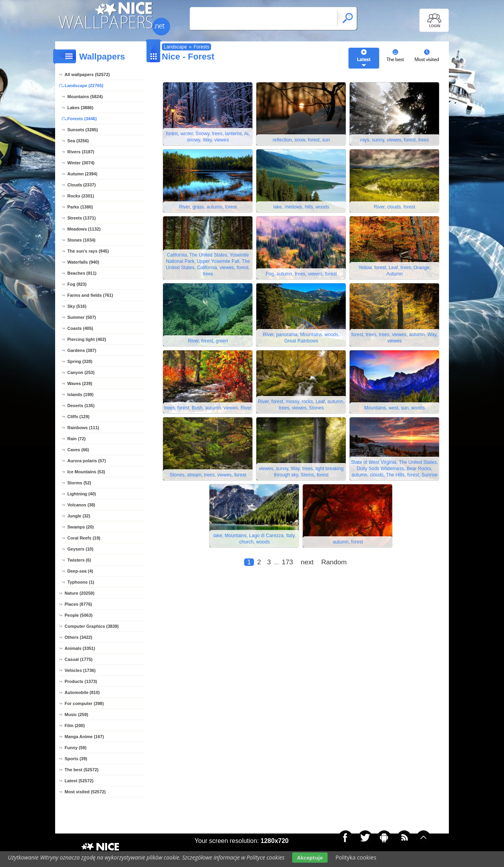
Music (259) (76, 714)
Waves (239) (80, 383)
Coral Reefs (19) (84, 538)
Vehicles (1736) (80, 670)
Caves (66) (78, 450)
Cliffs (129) (78, 417)
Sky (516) (77, 306)
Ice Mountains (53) (86, 472)
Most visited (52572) (85, 792)
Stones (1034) (82, 240)
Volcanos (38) (81, 505)
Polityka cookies (356, 857)
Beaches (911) (82, 273)
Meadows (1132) (84, 229)
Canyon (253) (81, 372)
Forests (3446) (82, 119)
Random (334, 562)
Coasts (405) (80, 328)
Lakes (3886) (80, 108)
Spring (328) (80, 361)
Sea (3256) (78, 141)
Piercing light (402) (87, 339)
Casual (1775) (79, 659)
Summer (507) (82, 317)
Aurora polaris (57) (87, 461)
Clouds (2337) (82, 185)
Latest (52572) (79, 781)
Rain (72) (76, 439)
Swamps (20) (81, 527)
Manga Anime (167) (84, 737)
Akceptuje (310, 858)
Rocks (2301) (81, 196)
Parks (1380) (80, 207)
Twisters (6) (79, 560)
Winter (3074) (81, 163)
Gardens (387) (82, 350)
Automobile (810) (82, 692)
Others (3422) (78, 637)
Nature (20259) (80, 593)
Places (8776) (78, 604)
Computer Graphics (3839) (92, 626)
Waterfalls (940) (83, 262)
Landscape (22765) (84, 86)
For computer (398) (84, 703)
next (307, 562)
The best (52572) (82, 770)
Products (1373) (81, 681)
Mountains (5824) (85, 97)
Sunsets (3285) (83, 130)
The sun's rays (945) (88, 251)
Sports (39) (76, 759)
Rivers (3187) (81, 152)
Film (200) (75, 726)
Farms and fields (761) (90, 295)
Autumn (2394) (82, 174)
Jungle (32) (79, 516)
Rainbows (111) (83, 428)
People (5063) (79, 615)
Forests (201, 47)
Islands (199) (81, 394)
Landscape (175, 47)
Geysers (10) (80, 549)
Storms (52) (79, 483)
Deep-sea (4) (80, 571)
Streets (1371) (82, 218)
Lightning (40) (82, 494)
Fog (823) (77, 284)
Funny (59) (76, 748)
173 (287, 562)
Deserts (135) (81, 406)
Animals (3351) (80, 648)
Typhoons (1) (81, 582)
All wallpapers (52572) (87, 74)
